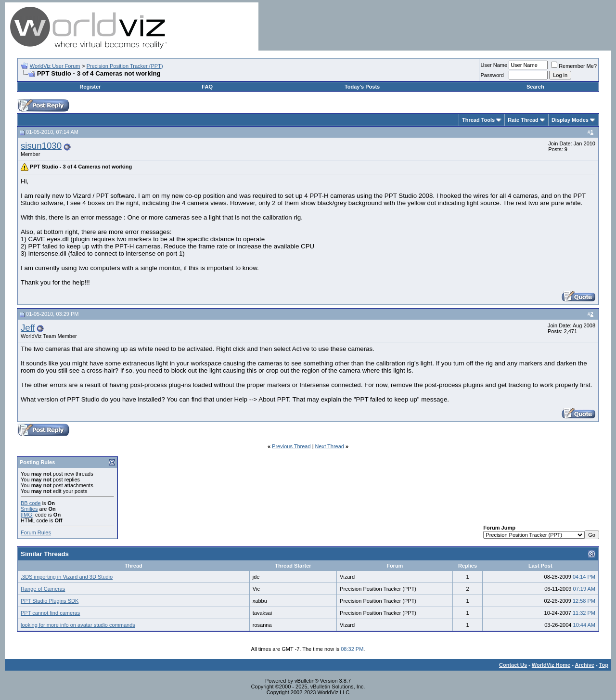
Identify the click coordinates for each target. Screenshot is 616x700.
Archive (585, 665)
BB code (31, 503)
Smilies (29, 509)
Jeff (28, 328)
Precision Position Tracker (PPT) (125, 66)
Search (535, 87)
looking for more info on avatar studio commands (78, 625)
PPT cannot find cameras (50, 613)
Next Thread (330, 446)
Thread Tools (478, 120)
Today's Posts (362, 87)
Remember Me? (574, 66)
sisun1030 (41, 146)
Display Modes (570, 120)
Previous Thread (291, 446)
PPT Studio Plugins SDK (50, 601)
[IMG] (27, 515)
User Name (494, 65)
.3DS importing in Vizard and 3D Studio (67, 577)
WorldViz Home (551, 665)
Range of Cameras (43, 589)
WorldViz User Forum (55, 66)
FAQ (207, 87)
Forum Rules (36, 532)
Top (604, 665)
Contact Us (513, 665)
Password (492, 75)
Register (90, 87)
